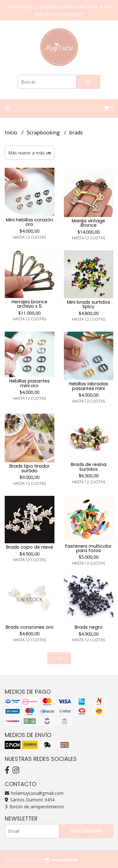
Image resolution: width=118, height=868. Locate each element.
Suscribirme (86, 831)
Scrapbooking (44, 133)
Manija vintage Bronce (88, 223)
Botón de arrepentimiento (34, 807)
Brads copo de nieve (30, 547)
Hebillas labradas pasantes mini (89, 386)
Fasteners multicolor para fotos (88, 548)
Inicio (12, 133)
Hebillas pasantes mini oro (29, 383)
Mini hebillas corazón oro (30, 222)
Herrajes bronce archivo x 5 (30, 304)
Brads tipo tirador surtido (30, 468)
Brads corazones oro (30, 627)
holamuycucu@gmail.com (34, 793)
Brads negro (89, 627)
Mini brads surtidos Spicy (89, 304)
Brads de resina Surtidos (89, 467)
